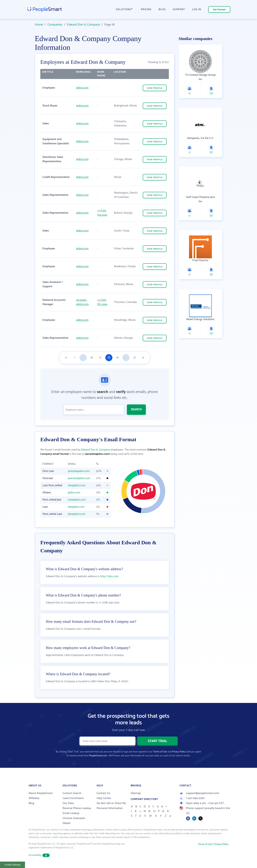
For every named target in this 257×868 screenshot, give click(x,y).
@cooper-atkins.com (82, 302)
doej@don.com (77, 485)
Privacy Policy (179, 752)
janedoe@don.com (79, 471)
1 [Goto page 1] (75, 358)
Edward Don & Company (83, 25)
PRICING (146, 10)
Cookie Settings (13, 865)
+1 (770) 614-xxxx (102, 213)
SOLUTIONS (124, 10)
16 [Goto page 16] (92, 358)
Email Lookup (71, 813)
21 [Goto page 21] (134, 358)
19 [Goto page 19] (117, 358)
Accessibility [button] (39, 855)
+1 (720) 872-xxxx (102, 302)
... (83, 358)
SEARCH (136, 409)
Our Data (68, 803)
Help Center (104, 798)
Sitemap (136, 793)
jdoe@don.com (77, 514)
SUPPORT (179, 10)
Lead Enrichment (73, 798)
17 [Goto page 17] (100, 358)
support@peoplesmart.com (199, 793)
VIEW (155, 88)
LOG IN (197, 10)
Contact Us (103, 793)
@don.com (82, 88)
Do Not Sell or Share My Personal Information (111, 806)
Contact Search (72, 793)
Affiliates (34, 798)
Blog (31, 803)
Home (39, 25)
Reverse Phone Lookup (77, 808)
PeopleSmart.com (98, 756)
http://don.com (109, 576)
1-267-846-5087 (192, 798)
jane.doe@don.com (79, 478)
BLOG (162, 10)
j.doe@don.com (77, 500)
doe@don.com (76, 507)
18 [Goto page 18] (109, 358)
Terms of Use (160, 752)
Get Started (219, 10)
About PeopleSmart (41, 793)
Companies (55, 25)
